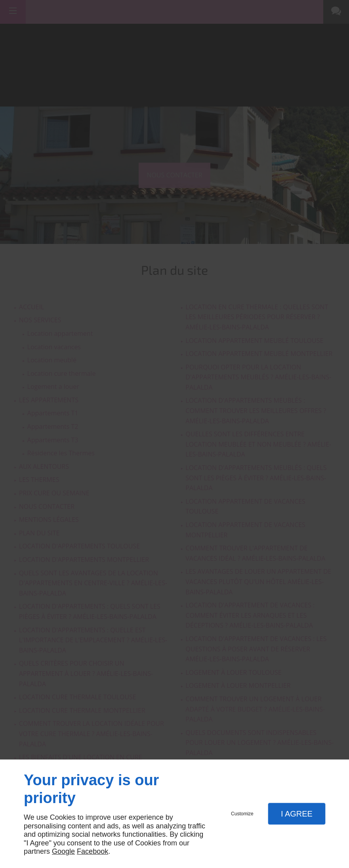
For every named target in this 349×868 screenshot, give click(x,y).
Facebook (92, 851)
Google (63, 851)
